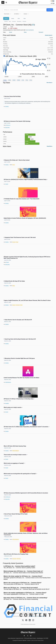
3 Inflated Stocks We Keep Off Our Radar (14, 281)
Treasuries (24, 21)
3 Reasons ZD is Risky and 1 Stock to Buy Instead (17, 160)
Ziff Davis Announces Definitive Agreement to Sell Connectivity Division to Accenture (26, 493)
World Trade (19, 559)
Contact (29, 640)
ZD (33, 25)
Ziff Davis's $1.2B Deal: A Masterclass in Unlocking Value (19, 399)
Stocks (13, 18)
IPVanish (7, 262)
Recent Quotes (7, 14)
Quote (11, 32)
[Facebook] (26, 620)
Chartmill (7, 184)
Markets (6, 18)
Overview (6, 21)
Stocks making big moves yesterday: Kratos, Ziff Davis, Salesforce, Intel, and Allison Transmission (26, 534)
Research (41, 32)
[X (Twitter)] (23, 620)
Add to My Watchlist (30, 30)
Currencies (14, 21)
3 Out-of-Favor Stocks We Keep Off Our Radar (16, 514)
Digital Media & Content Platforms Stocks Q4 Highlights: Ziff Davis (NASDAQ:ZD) (25, 218)
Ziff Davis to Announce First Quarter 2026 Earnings (17, 121)
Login (53, 3)
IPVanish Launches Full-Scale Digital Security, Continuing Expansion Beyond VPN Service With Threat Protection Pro (27, 258)
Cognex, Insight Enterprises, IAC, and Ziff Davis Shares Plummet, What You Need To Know (27, 300)
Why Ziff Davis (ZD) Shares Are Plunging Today (16, 554)
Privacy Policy (32, 616)
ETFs (19, 18)
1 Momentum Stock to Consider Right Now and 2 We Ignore (19, 358)
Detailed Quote (48, 35)
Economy (14, 242)
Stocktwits (7, 431)
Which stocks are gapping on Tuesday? (14, 463)
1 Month (14, 80)
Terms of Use (34, 640)
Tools (25, 18)
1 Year (23, 80)
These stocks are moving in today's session (16, 455)
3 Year (27, 80)
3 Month (18, 80)
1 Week (9, 80)
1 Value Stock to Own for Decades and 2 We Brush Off (18, 320)
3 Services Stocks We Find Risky (12, 96)
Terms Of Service (41, 616)
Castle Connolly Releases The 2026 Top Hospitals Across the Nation (21, 378)
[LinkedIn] (30, 620)
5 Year (31, 80)
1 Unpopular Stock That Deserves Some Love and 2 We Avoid (20, 237)
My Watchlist (17, 14)
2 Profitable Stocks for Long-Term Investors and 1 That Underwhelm (22, 199)
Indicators (25, 14)
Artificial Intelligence (16, 451)
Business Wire (7, 128)
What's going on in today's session (13, 407)
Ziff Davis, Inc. (8, 125)
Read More (49, 146)
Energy (17, 242)
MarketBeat (7, 403)
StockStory (7, 107)
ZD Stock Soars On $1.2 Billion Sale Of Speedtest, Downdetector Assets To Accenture (27, 427)
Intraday (5, 80)
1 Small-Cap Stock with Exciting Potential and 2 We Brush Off (20, 339)
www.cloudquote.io (38, 613)
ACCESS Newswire (8, 382)
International (19, 21)
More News (49, 83)
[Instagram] (33, 620)
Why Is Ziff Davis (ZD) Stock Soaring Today (15, 446)
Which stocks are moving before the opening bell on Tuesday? (20, 474)
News (10, 21)
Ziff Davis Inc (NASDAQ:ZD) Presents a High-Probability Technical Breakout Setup (26, 179)
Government (18, 305)
